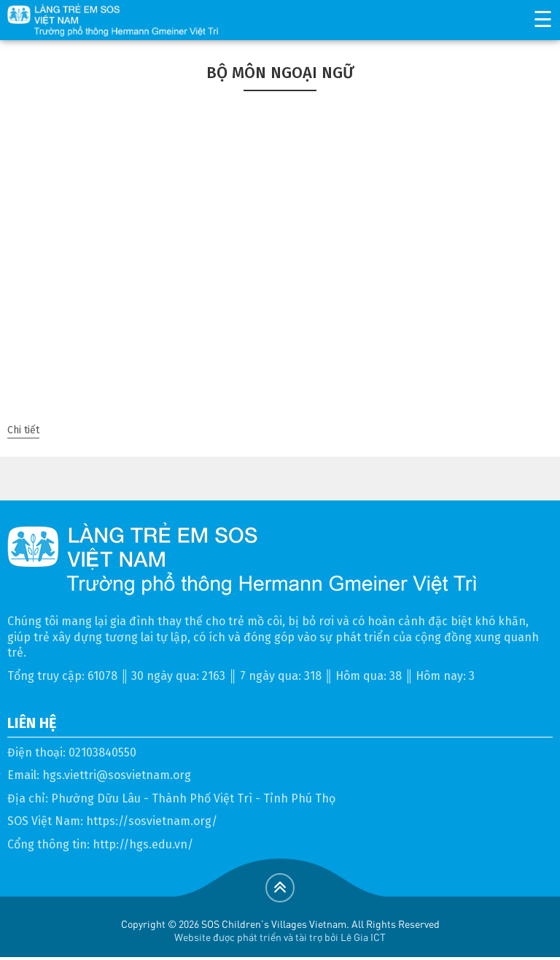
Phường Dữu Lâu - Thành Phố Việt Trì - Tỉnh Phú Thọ (193, 798)
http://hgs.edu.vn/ (143, 844)
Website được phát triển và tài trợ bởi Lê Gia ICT (280, 937)
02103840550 (102, 752)
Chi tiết (23, 430)
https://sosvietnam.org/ (152, 821)
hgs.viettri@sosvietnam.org (117, 775)
